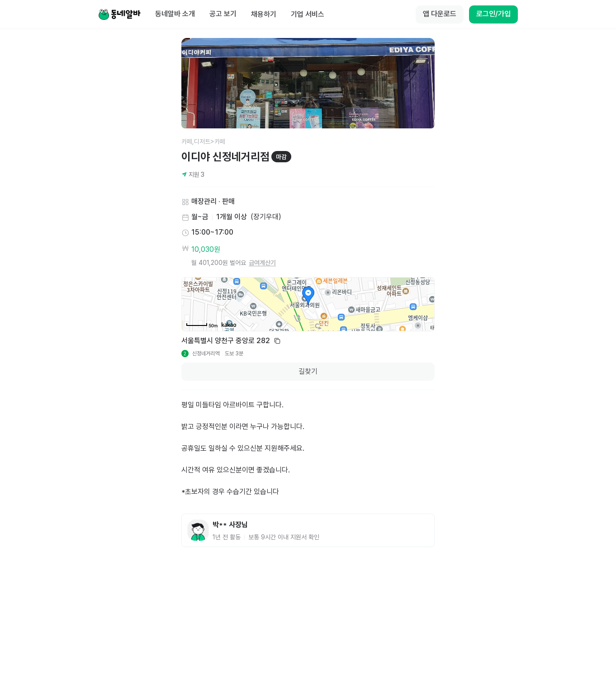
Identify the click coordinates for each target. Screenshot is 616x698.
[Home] (119, 14)
